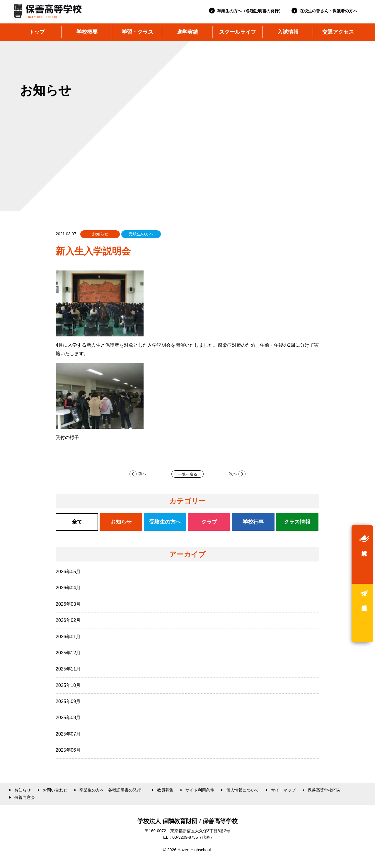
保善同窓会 (25, 797)
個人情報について (243, 790)
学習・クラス (137, 32)
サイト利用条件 (200, 790)
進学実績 (187, 32)
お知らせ (23, 790)
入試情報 (288, 32)
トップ (37, 32)
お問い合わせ (55, 790)
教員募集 (165, 790)
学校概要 (87, 32)
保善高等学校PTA (324, 790)
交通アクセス (338, 32)
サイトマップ (283, 790)
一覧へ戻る (188, 474)
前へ (142, 474)
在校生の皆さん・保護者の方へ (328, 11)
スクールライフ (238, 32)
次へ (233, 474)
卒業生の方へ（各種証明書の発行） (250, 11)
